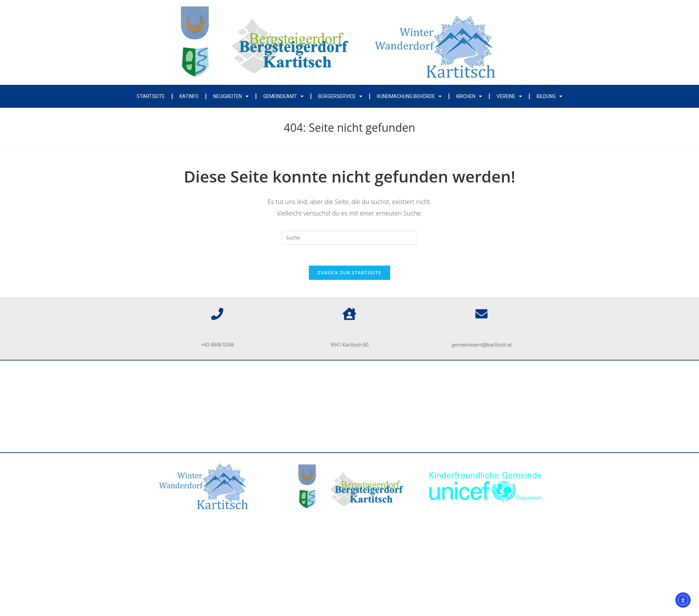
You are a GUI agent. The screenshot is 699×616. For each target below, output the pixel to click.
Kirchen (469, 96)
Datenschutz (350, 386)
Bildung (549, 96)
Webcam (350, 437)
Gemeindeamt (283, 96)
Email (482, 329)
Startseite (151, 96)
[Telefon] (217, 314)
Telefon (218, 329)
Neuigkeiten (231, 96)
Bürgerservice (340, 96)
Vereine (509, 96)
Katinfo (189, 96)
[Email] (481, 314)
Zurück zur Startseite (350, 273)
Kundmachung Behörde (409, 96)
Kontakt (349, 420)
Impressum (349, 369)
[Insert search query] (349, 238)
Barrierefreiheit (350, 403)
